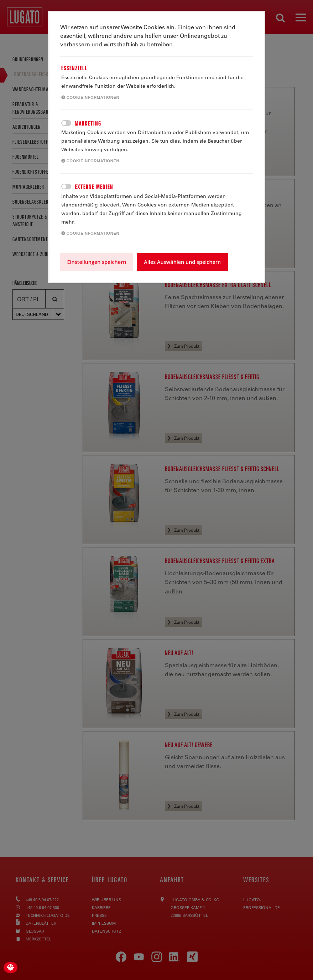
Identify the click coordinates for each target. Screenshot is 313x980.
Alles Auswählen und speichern (182, 262)
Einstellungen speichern (97, 262)
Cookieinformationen (90, 97)
